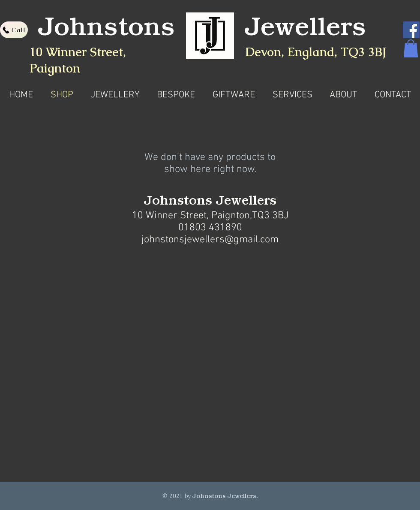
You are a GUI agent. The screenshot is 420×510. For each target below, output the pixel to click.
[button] (411, 48)
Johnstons (107, 30)
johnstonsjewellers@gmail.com (210, 240)
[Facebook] (411, 30)
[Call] (14, 30)
